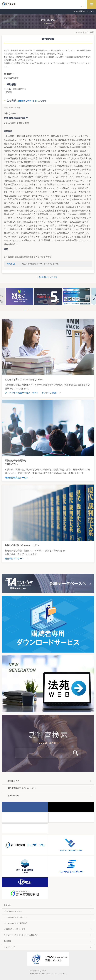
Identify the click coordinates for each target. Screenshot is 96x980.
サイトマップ (9, 947)
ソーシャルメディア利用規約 (15, 923)
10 (71, 309)
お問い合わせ (13, 796)
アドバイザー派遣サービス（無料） (22, 393)
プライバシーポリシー (13, 911)
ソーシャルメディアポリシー (15, 917)
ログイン (91, 11)
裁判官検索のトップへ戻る (48, 277)
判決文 (11, 264)
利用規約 (7, 905)
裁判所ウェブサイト (28, 101)
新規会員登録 (79, 11)
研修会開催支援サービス (17, 478)
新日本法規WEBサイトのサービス (22, 788)
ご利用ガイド (13, 781)
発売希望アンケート (14, 559)
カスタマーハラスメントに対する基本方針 (21, 935)
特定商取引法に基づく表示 (15, 929)
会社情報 (7, 941)
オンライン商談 (49, 393)
